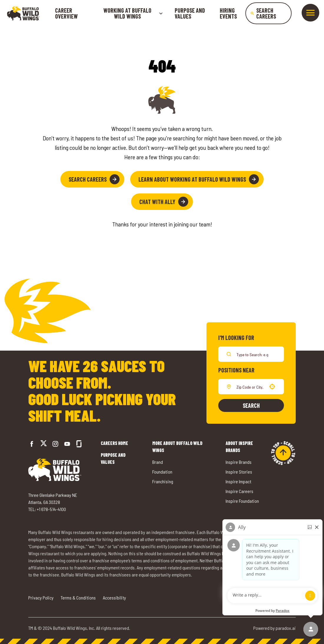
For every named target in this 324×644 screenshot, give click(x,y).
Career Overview (66, 13)
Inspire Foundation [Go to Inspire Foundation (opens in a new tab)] (242, 501)
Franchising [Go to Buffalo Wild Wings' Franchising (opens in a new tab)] (163, 481)
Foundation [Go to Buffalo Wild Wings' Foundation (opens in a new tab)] (162, 472)
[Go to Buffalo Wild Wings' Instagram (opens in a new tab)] (55, 444)
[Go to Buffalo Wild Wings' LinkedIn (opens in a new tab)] (67, 444)
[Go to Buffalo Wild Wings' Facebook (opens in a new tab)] (32, 444)
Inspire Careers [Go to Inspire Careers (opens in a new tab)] (239, 491)
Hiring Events (228, 13)
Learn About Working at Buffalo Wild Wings (199, 179)
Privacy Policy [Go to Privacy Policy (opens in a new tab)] (41, 598)
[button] (272, 387)
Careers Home (114, 443)
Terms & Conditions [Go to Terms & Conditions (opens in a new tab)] (78, 598)
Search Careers (94, 179)
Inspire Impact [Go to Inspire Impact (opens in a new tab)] (238, 481)
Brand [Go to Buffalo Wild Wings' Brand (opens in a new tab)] (158, 462)
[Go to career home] (23, 13)
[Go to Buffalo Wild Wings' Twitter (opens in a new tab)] (44, 444)
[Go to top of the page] (283, 453)
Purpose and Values (190, 13)
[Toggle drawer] (310, 13)
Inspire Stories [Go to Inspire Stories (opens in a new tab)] (239, 472)
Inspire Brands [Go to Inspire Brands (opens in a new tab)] (239, 462)
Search (251, 405)
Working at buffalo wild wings (133, 13)
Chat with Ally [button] (164, 202)
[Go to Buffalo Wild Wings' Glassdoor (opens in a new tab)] (79, 444)
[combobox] (250, 387)
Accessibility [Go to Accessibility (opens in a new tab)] (114, 598)
